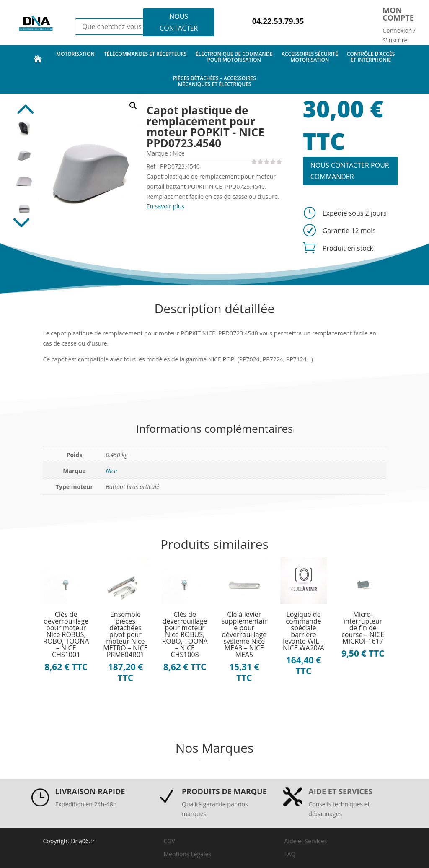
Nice (111, 471)
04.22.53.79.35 (278, 21)
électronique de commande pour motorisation (234, 57)
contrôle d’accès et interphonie (371, 57)
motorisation (75, 57)
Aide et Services (306, 841)
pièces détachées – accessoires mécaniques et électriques (214, 81)
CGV (169, 841)
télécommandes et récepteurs (145, 57)
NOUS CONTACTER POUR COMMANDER (350, 171)
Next (24, 225)
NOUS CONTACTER (179, 22)
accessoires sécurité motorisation (310, 57)
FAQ (290, 854)
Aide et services (340, 791)
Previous (24, 105)
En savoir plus (165, 206)
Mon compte (398, 14)
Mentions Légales (187, 854)
